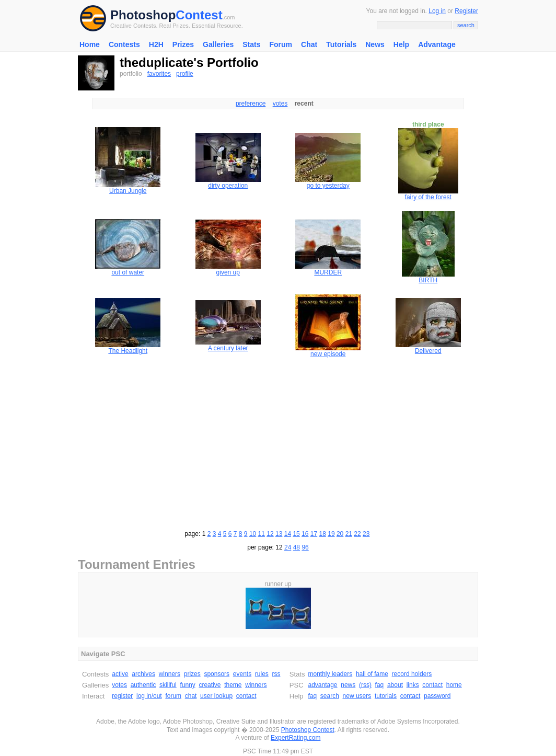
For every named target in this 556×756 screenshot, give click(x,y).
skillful (168, 685)
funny (187, 685)
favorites (159, 74)
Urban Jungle (128, 191)
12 (270, 534)
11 (262, 534)
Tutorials (341, 44)
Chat (309, 44)
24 (288, 547)
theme (233, 685)
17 (314, 534)
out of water (128, 272)
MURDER (328, 272)
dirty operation (228, 186)
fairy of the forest (428, 197)
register (122, 696)
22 (357, 534)
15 (296, 534)
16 (305, 534)
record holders (412, 674)
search (330, 696)
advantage (322, 685)
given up (228, 272)
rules (262, 674)
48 (297, 547)
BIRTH (428, 280)
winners (170, 674)
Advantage (437, 44)
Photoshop (143, 15)
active (120, 674)
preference (251, 104)
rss (276, 674)
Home (90, 44)
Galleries (218, 44)
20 (340, 534)
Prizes (183, 44)
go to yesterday (328, 186)
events (242, 674)
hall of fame (372, 674)
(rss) (365, 685)
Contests (124, 44)
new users (357, 696)
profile (185, 74)
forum (173, 696)
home (454, 685)
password (437, 696)
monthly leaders (330, 674)
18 (323, 534)
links (413, 685)
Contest (199, 15)
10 (253, 534)
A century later (228, 348)
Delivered (428, 351)
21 (349, 534)
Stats (251, 44)
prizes (192, 674)
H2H (156, 44)
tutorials (386, 696)
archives (143, 674)
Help (401, 44)
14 (288, 534)
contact (246, 696)
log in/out (149, 696)
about (395, 685)
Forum (281, 44)
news (348, 685)
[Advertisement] (278, 442)
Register (466, 11)
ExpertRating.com (296, 738)
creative (210, 685)
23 (366, 534)
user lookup (216, 696)
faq (380, 685)
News (375, 44)
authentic (143, 685)
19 (331, 534)
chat (191, 696)
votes (280, 104)
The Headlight (128, 351)
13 (279, 534)
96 (305, 547)
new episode (328, 354)
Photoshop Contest (308, 730)
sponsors (217, 674)
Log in (437, 11)
